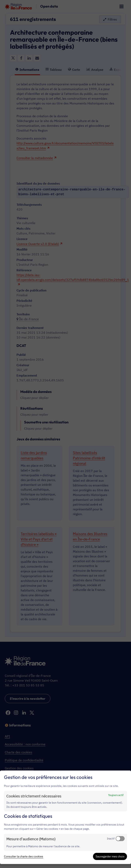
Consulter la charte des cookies (24, 856)
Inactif (111, 838)
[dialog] (65, 817)
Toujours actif (116, 795)
